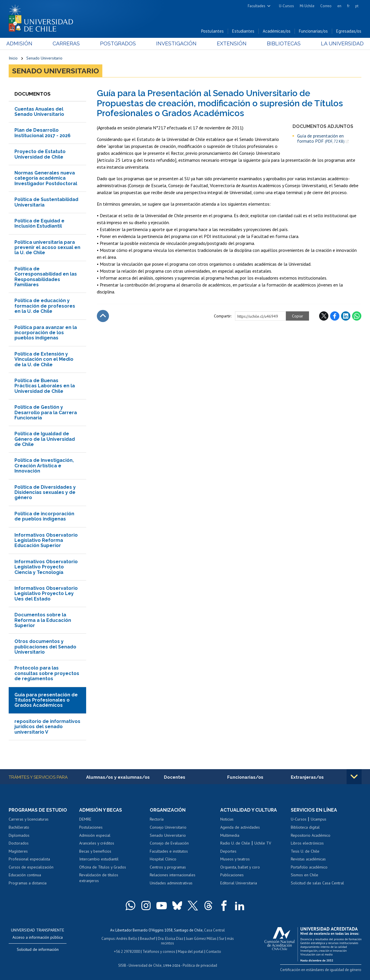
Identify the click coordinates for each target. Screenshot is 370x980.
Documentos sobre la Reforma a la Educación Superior (43, 620)
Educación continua (25, 875)
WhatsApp (357, 316)
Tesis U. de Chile (305, 851)
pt (357, 6)
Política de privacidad (200, 964)
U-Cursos (286, 6)
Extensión (231, 44)
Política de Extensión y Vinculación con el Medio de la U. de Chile (44, 359)
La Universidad (340, 44)
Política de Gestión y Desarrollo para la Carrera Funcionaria (46, 412)
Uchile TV (263, 843)
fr (348, 6)
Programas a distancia (28, 883)
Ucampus (319, 819)
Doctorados (19, 843)
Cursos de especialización (31, 867)
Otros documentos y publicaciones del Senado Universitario (45, 647)
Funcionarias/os (313, 31)
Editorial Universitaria (239, 883)
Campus (108, 938)
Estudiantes (243, 31)
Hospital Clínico (163, 859)
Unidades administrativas (171, 883)
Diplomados (19, 835)
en (339, 6)
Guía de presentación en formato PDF (321, 138)
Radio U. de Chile (235, 843)
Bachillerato (19, 827)
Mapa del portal (191, 951)
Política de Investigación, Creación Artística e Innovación (44, 466)
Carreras (68, 44)
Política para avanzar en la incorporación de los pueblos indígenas (46, 333)
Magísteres (18, 851)
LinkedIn (346, 316)
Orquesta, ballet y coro (240, 867)
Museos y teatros (235, 859)
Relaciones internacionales (173, 875)
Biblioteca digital (305, 827)
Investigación (176, 44)
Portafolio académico (309, 867)
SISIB (122, 964)
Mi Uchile (307, 6)
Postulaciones (91, 827)
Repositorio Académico (311, 835)
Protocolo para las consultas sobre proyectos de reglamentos (47, 674)
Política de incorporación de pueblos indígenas (44, 516)
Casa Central (214, 930)
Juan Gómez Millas (201, 938)
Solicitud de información (38, 950)
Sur (222, 938)
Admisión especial (95, 835)
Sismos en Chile (305, 875)
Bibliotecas (282, 44)
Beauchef (148, 938)
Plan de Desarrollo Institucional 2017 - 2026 (42, 133)
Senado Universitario (44, 58)
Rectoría (157, 819)
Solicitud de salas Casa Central (317, 883)
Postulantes (212, 31)
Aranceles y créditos (97, 843)
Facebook (335, 316)
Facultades (257, 6)
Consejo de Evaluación (169, 843)
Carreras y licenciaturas (29, 819)
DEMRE (85, 819)
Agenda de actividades (240, 827)
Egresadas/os (349, 31)
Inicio (13, 58)
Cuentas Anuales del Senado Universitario (39, 112)
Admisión (22, 44)
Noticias (227, 819)
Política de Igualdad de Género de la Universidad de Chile (45, 439)
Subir (103, 316)
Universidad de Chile (145, 964)
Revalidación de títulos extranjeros (99, 878)
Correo (326, 6)
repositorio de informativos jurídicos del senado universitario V (47, 727)
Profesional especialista (29, 859)
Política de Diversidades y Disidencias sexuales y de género (45, 492)
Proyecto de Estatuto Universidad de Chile (40, 154)
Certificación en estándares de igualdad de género (321, 969)
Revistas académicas (308, 859)
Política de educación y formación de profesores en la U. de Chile (45, 306)
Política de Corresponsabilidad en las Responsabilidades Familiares (46, 277)
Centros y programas (168, 867)
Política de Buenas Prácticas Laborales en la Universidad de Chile (45, 386)
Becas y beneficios (95, 851)
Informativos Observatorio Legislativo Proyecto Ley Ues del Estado (46, 594)
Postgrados (119, 44)
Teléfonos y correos (159, 951)
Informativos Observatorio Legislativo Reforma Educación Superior (46, 540)
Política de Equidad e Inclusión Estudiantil (39, 223)
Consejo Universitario (168, 827)
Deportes (228, 851)
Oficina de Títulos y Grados (103, 867)
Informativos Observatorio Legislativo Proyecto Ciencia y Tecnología (46, 567)
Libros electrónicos (307, 843)
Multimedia (230, 835)
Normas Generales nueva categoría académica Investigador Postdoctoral (46, 178)
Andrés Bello (127, 938)
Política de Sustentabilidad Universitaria (46, 202)
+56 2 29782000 (127, 951)
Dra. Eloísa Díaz (171, 938)
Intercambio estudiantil (99, 859)
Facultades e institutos (169, 851)
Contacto (214, 951)
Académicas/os (277, 31)
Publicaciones (232, 875)
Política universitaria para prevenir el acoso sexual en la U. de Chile (47, 248)
